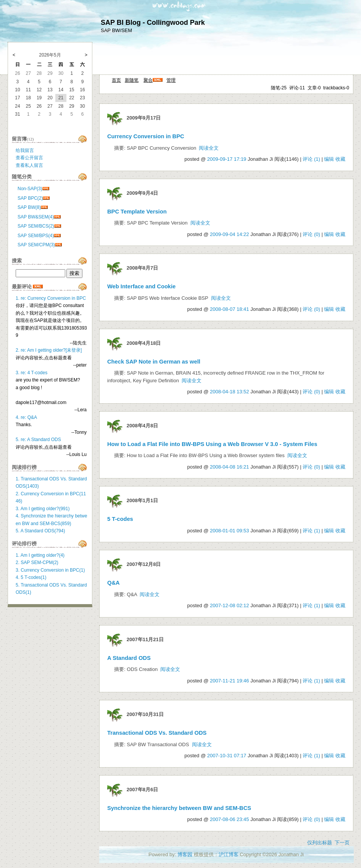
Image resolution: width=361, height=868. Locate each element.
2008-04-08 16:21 (230, 467)
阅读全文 (209, 148)
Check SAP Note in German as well (154, 362)
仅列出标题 (320, 843)
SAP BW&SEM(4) (36, 217)
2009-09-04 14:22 (230, 234)
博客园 (185, 854)
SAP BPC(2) (30, 198)
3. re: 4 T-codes (31, 373)
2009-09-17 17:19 (227, 159)
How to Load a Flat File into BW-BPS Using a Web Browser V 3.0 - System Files (212, 444)
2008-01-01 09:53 (230, 531)
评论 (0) (311, 234)
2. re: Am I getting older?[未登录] (49, 350)
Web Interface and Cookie (141, 286)
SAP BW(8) (29, 207)
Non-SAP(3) (30, 189)
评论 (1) (311, 159)
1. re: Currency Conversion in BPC (51, 298)
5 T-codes (120, 519)
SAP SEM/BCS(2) (36, 226)
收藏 (340, 159)
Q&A (114, 583)
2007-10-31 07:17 (227, 756)
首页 (116, 80)
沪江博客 (229, 854)
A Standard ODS (129, 658)
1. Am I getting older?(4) (40, 555)
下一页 (342, 843)
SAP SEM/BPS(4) (36, 236)
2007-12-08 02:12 (230, 605)
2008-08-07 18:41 (230, 309)
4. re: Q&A (26, 417)
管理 (171, 80)
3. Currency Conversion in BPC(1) (50, 570)
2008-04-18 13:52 (230, 392)
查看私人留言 (29, 165)
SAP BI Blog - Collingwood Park (153, 23)
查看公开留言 (29, 158)
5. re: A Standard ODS (38, 440)
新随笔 (132, 80)
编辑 (329, 159)
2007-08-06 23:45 (230, 819)
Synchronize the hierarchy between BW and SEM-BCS (179, 808)
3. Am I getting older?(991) (43, 509)
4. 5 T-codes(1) (31, 577)
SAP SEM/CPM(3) (36, 245)
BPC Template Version (137, 212)
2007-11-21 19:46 (230, 681)
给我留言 (25, 150)
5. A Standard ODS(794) (40, 531)
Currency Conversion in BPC (146, 136)
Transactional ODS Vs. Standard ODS (157, 733)
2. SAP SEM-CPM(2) (37, 563)
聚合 (148, 80)
